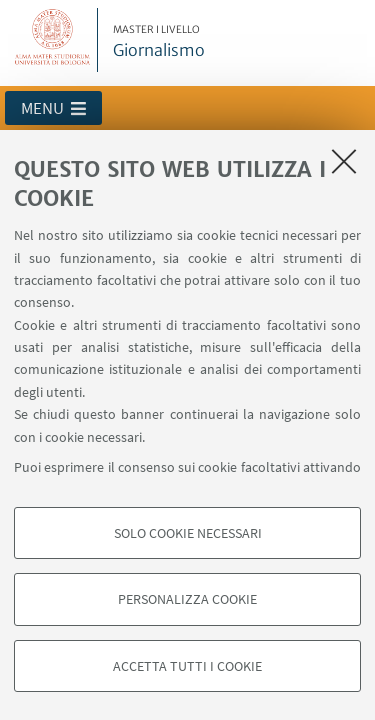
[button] (53, 108)
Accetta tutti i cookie (187, 666)
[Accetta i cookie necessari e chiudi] (344, 161)
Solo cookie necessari (188, 533)
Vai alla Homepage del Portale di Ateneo (53, 40)
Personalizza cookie (187, 599)
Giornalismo (159, 42)
